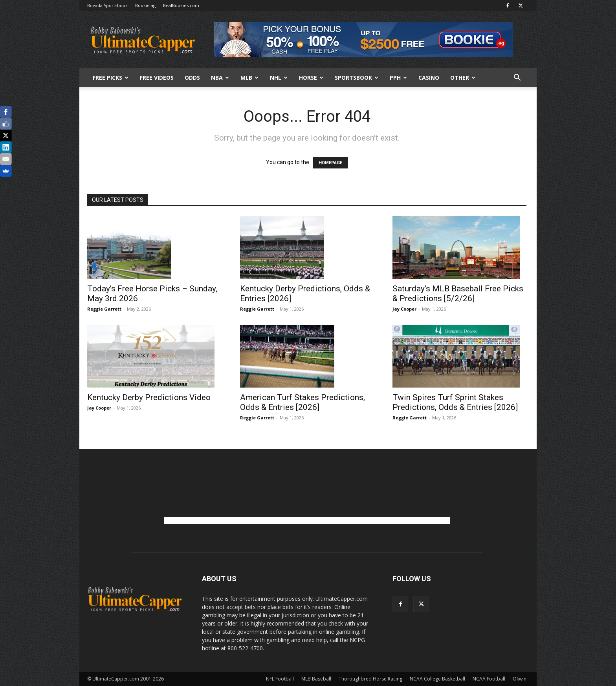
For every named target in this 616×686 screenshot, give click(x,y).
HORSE (311, 78)
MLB (249, 78)
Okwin (520, 679)
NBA (220, 78)
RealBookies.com (181, 5)
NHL (279, 78)
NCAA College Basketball (437, 679)
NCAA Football (489, 679)
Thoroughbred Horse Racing (370, 679)
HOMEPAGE (330, 163)
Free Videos (157, 78)
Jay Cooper (404, 309)
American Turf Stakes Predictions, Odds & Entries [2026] (302, 402)
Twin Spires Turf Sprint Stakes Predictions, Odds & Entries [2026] (455, 402)
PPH (398, 78)
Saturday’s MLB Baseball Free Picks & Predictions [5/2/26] (458, 294)
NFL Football (280, 679)
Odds (192, 78)
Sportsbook (357, 78)
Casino (429, 78)
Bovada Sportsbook (107, 5)
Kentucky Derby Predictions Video (149, 397)
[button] (517, 78)
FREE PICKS (111, 78)
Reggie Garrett (104, 309)
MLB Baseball (316, 679)
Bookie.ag (145, 5)
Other (463, 78)
